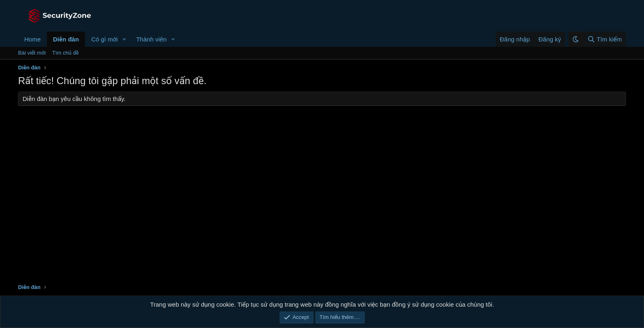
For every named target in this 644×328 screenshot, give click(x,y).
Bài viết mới (32, 53)
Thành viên (151, 39)
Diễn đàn (66, 39)
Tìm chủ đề (66, 53)
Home (32, 39)
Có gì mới (104, 39)
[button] (124, 39)
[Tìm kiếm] (604, 39)
